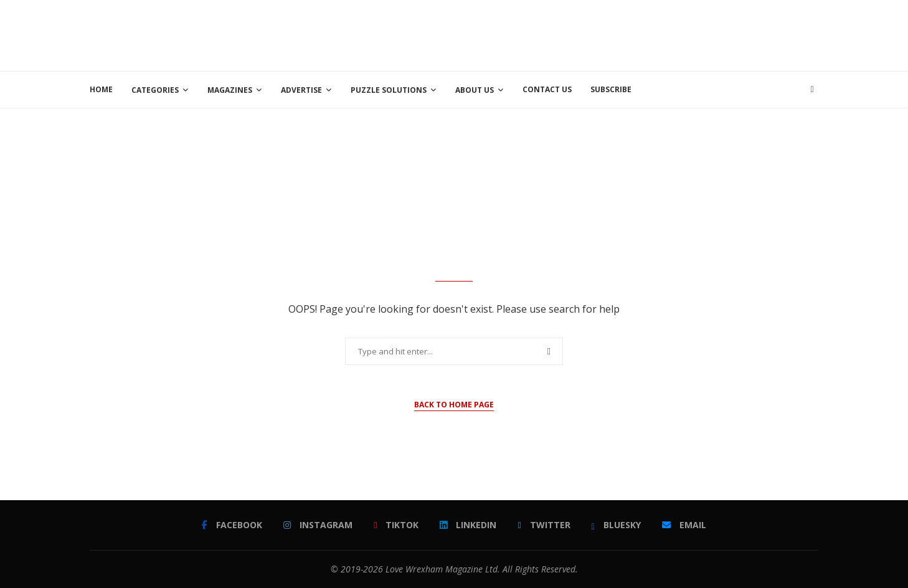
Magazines (230, 90)
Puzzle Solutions (389, 90)
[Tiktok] (396, 525)
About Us (475, 90)
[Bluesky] (616, 525)
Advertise (301, 90)
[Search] (812, 90)
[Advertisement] (592, 34)
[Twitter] (544, 525)
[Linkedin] (468, 525)
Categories (155, 90)
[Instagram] (318, 525)
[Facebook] (232, 525)
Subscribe (611, 89)
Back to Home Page (454, 405)
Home (101, 89)
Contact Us (547, 89)
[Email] (684, 525)
